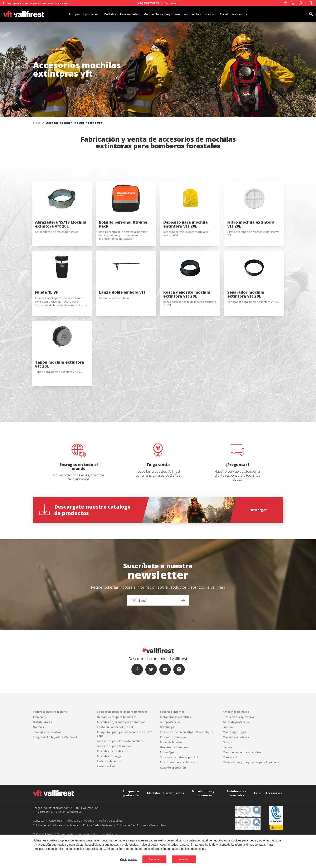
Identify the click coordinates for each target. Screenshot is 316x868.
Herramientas (125, 14)
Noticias (38, 755)
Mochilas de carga (109, 784)
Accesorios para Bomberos (115, 774)
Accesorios (251, 14)
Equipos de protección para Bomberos (122, 739)
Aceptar (189, 859)
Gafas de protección (236, 750)
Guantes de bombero (174, 775)
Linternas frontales (110, 789)
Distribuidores (42, 750)
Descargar (258, 537)
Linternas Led (106, 794)
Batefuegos (168, 755)
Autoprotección (170, 750)
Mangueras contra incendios (242, 780)
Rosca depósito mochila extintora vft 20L (187, 313)
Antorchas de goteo (236, 739)
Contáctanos (173, 3)
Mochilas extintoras (236, 765)
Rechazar (153, 859)
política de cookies (193, 848)
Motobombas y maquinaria (162, 14)
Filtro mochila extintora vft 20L (251, 233)
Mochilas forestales (110, 779)
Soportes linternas (172, 739)
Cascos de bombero (173, 765)
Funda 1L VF (46, 311)
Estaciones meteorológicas (178, 790)
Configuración (121, 859)
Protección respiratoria (238, 745)
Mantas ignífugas (234, 760)
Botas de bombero (172, 770)
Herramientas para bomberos (117, 745)
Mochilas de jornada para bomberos (121, 750)
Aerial (233, 14)
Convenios (40, 745)
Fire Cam (229, 755)
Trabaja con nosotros (47, 760)
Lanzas (227, 775)
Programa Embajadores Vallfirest (55, 765)
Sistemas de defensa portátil (179, 785)
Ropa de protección (173, 795)
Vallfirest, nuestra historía (50, 739)
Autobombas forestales (205, 14)
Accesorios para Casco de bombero (120, 769)
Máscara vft (231, 785)
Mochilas (102, 14)
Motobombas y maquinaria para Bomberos (251, 790)
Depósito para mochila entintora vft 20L (186, 233)
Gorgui (227, 770)
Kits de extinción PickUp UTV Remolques (187, 760)
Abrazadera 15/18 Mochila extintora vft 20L (61, 233)
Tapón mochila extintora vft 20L (60, 392)
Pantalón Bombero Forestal (115, 755)
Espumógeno (169, 780)
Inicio (37, 123)
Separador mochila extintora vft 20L (246, 313)
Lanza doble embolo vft (122, 311)
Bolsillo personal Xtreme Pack (123, 233)
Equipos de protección (73, 14)
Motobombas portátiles (175, 745)
